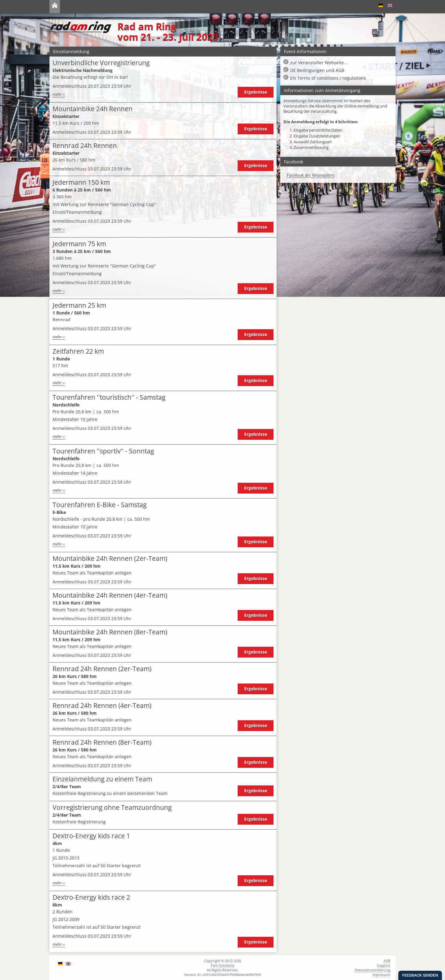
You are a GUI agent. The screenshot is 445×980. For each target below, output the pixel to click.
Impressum (381, 975)
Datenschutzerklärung (373, 970)
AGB (387, 961)
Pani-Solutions (222, 965)
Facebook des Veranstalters (311, 175)
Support (384, 965)
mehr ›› (59, 94)
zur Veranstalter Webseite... (319, 63)
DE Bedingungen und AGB (317, 70)
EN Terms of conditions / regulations (328, 78)
